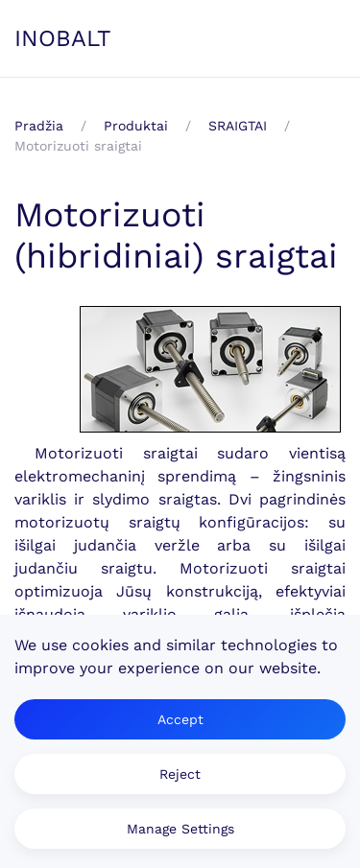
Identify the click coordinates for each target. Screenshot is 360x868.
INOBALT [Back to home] (63, 38)
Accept (180, 719)
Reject (180, 774)
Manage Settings (180, 829)
